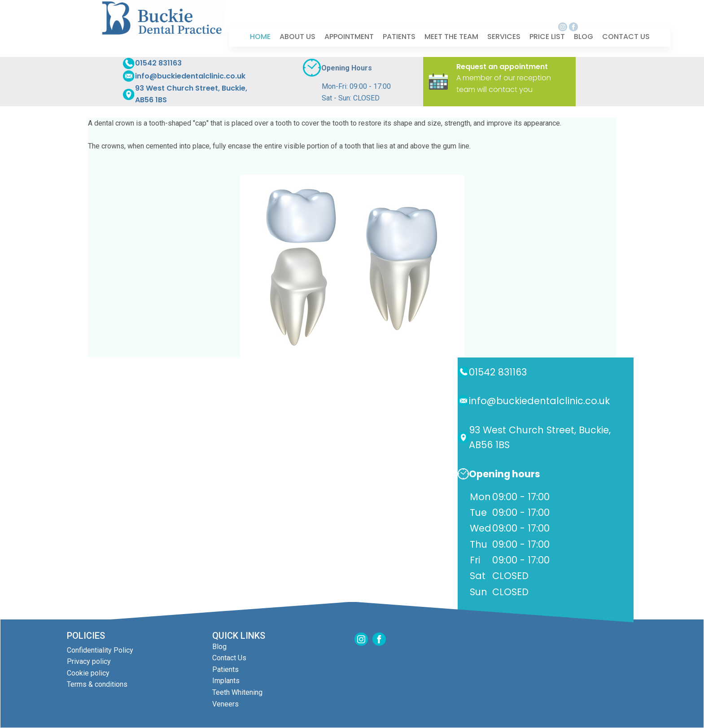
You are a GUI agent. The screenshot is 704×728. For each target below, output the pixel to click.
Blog (584, 36)
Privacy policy (89, 661)
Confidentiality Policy (100, 650)
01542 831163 (158, 63)
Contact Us (229, 658)
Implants (226, 681)
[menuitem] (260, 36)
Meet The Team (451, 36)
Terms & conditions (97, 684)
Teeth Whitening (237, 692)
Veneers (225, 704)
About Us (297, 36)
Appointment (349, 36)
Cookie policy (88, 673)
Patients (399, 36)
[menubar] (450, 36)
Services (504, 36)
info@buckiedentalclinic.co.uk (190, 76)
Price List (547, 36)
